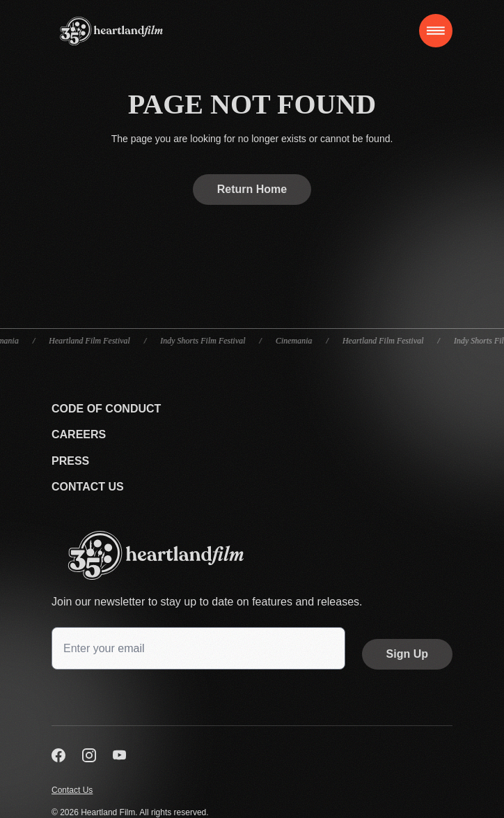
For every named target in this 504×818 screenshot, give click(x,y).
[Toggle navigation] (436, 31)
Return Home (252, 189)
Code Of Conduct (106, 409)
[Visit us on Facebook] (58, 755)
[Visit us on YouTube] (120, 755)
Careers (79, 434)
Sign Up (407, 654)
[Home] (111, 31)
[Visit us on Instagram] (89, 755)
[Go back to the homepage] (252, 555)
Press (70, 461)
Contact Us (88, 487)
